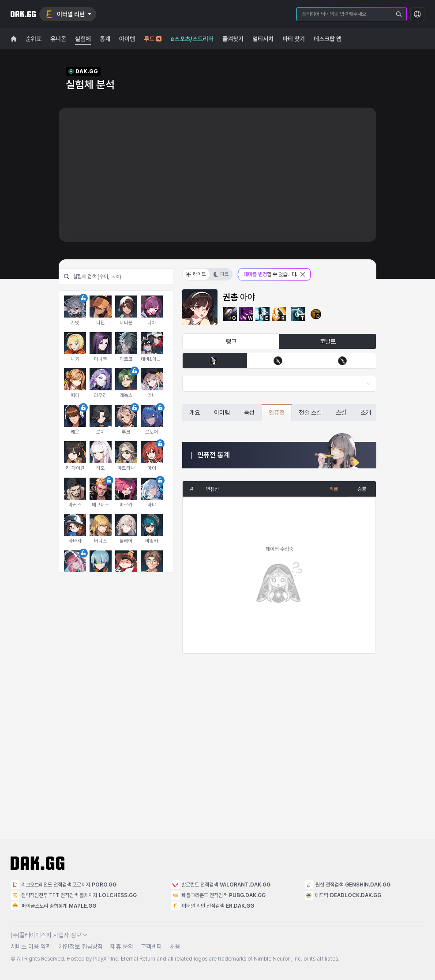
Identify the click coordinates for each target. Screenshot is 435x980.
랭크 (231, 341)
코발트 (328, 341)
